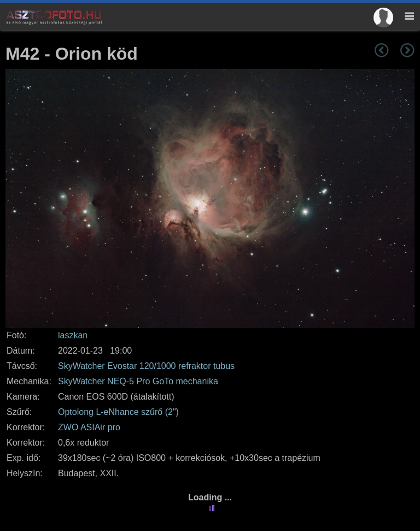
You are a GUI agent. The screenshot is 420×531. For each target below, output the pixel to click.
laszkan (73, 335)
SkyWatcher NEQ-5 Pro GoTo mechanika (138, 381)
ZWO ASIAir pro (89, 427)
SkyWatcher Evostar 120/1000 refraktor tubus (146, 366)
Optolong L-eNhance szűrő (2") (118, 412)
